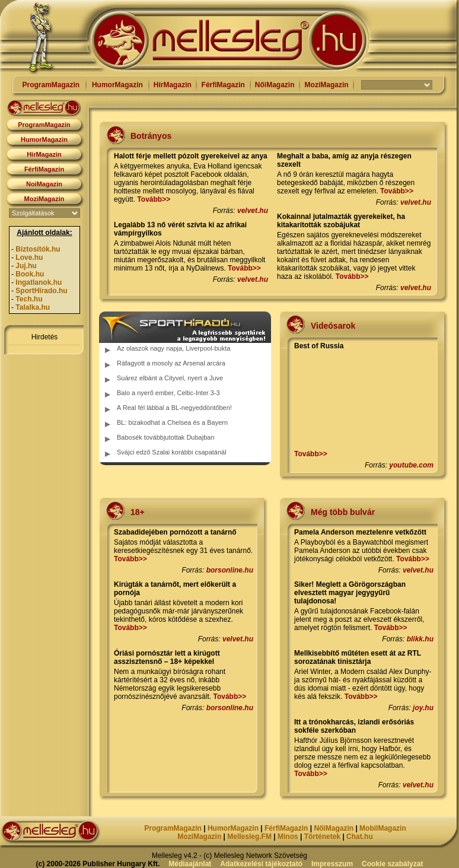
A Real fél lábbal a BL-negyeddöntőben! (174, 408)
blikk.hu (420, 639)
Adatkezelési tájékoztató (261, 864)
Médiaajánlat (190, 864)
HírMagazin (173, 85)
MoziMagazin (327, 85)
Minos (288, 837)
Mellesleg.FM (249, 837)
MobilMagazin (383, 828)
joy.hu (423, 708)
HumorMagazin (117, 85)
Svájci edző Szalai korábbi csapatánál (172, 452)
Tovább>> (154, 199)
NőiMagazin (275, 85)
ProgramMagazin (51, 85)
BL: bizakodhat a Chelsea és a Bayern (172, 422)
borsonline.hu (230, 570)
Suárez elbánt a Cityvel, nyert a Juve (170, 378)
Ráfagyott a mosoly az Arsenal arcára (171, 363)
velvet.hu (253, 211)
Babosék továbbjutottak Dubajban (166, 437)
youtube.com (411, 465)
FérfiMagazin (223, 85)
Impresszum (332, 864)
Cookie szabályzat (392, 864)
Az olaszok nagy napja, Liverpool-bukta (173, 348)
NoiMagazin (44, 184)
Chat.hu (360, 837)
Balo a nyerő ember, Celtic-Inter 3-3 (168, 393)
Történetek (322, 837)
